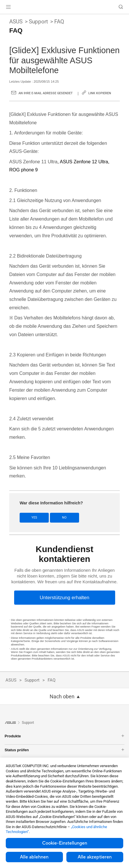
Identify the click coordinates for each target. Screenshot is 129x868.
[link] (64, 7)
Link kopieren (100, 93)
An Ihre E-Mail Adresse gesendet (46, 93)
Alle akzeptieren (95, 857)
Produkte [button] (64, 736)
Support (38, 22)
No (64, 518)
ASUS (16, 22)
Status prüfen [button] (64, 750)
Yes (34, 518)
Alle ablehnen (34, 857)
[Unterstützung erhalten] (65, 598)
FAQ (59, 22)
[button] (8, 7)
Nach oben (62, 697)
